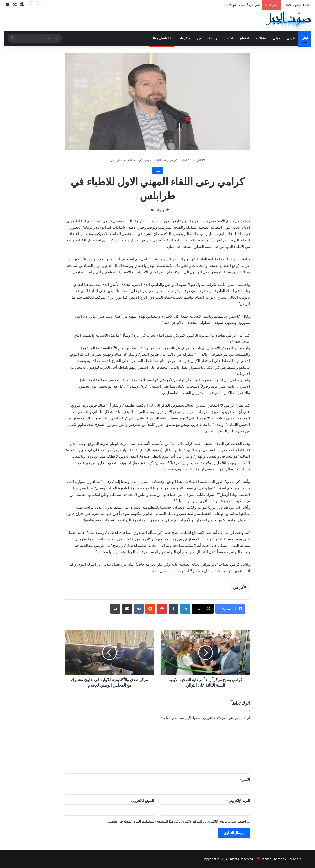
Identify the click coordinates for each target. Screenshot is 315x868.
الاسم (245, 780)
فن (199, 38)
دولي (276, 38)
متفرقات (184, 38)
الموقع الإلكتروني (142, 801)
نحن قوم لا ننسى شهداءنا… (242, 5)
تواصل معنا (162, 38)
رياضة (213, 38)
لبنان (305, 38)
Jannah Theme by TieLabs (279, 859)
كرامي (238, 587)
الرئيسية (197, 160)
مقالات (261, 38)
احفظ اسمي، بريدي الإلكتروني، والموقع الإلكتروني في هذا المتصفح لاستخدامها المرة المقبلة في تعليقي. (177, 822)
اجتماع (244, 38)
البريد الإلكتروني (238, 801)
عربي (291, 38)
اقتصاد (228, 38)
